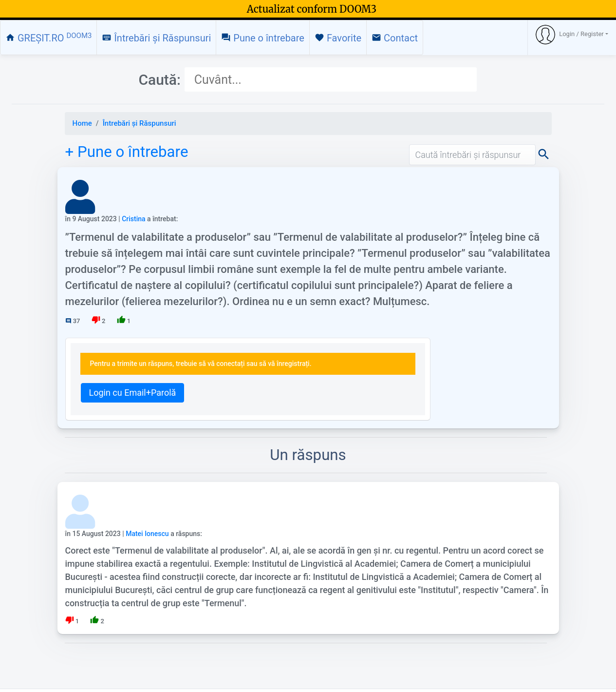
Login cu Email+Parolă (133, 393)
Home (82, 123)
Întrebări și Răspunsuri (156, 38)
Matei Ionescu (147, 534)
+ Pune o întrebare (127, 152)
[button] (572, 35)
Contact (395, 38)
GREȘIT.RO (48, 38)
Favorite (338, 38)
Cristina (133, 219)
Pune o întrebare (263, 38)
